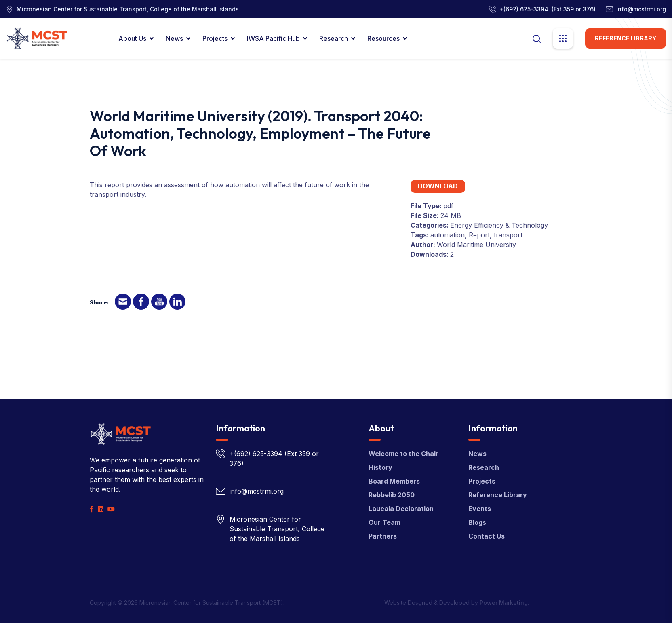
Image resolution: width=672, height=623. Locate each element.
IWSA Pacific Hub (273, 38)
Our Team (384, 522)
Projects (215, 38)
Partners (383, 536)
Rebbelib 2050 (392, 495)
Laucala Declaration (401, 509)
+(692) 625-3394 (524, 9)
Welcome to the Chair (403, 454)
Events (480, 509)
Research (334, 38)
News (174, 38)
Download (438, 186)
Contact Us (487, 536)
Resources (383, 38)
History (380, 467)
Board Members (394, 481)
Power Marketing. (505, 603)
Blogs (477, 522)
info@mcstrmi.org (641, 9)
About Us (132, 38)
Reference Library (626, 38)
